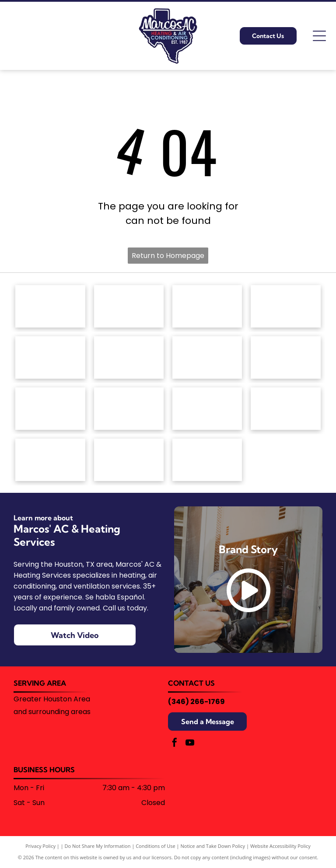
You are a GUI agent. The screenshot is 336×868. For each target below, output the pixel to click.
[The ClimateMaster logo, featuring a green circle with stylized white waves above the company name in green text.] (50, 357)
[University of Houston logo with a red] (129, 460)
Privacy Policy (40, 846)
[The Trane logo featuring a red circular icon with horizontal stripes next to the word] (285, 409)
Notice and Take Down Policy (213, 846)
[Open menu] (319, 36)
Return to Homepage (168, 256)
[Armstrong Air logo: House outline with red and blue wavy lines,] (207, 306)
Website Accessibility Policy (280, 846)
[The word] (207, 409)
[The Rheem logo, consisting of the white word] (129, 409)
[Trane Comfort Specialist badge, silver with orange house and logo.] (50, 460)
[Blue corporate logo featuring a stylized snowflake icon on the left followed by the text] (207, 460)
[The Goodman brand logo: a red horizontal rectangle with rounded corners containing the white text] (207, 357)
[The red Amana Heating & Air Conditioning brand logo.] (50, 306)
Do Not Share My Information (98, 846)
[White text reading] (285, 306)
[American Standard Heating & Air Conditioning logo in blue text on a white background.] (129, 306)
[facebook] (175, 744)
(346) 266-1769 (196, 702)
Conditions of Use (156, 846)
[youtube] (190, 744)
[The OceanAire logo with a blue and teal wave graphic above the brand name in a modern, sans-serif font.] (50, 409)
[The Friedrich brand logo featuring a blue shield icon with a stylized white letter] (129, 357)
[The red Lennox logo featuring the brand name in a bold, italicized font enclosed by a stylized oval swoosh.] (285, 357)
